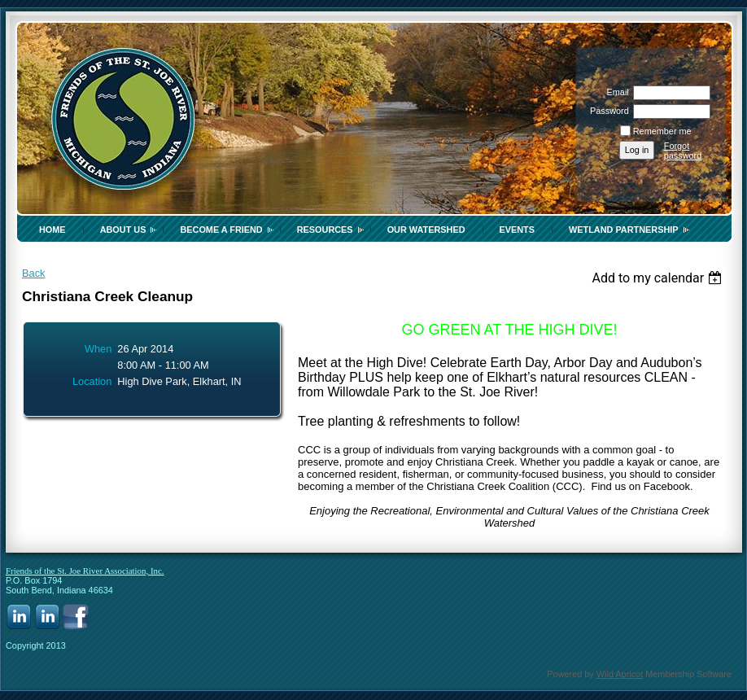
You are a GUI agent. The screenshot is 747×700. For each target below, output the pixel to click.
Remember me (662, 131)
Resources (325, 230)
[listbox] (659, 278)
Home (52, 230)
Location (92, 381)
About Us (123, 230)
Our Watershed (426, 230)
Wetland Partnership (624, 230)
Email (614, 92)
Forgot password (683, 151)
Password (607, 111)
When (98, 349)
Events (518, 230)
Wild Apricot (620, 674)
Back (33, 273)
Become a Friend (221, 230)
